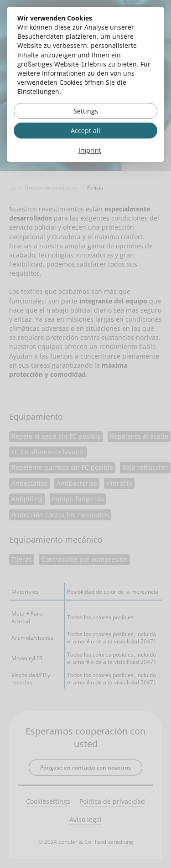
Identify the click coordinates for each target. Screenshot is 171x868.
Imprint (90, 150)
